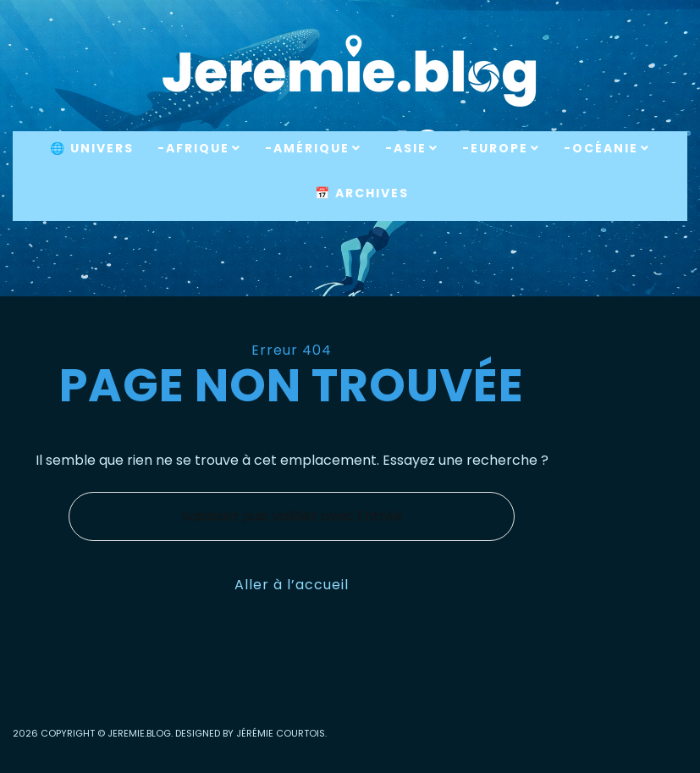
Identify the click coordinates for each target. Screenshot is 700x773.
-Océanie (601, 148)
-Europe (495, 148)
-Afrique (193, 148)
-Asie (406, 148)
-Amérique (307, 148)
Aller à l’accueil (292, 585)
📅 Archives (362, 193)
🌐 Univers (92, 148)
